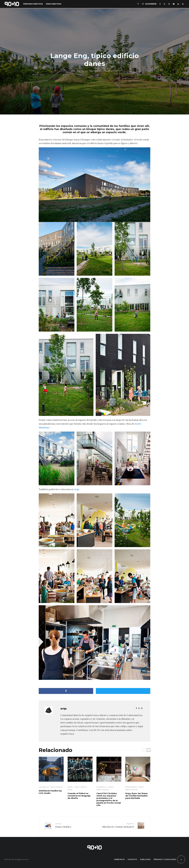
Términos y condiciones (165, 857)
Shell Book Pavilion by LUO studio (50, 792)
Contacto (132, 857)
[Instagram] (169, 4)
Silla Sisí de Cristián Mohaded (115, 825)
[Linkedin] (178, 4)
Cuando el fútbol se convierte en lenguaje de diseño (79, 796)
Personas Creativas (33, 4)
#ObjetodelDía (131, 787)
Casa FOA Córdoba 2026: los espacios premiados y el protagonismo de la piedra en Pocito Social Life (109, 799)
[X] (164, 4)
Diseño (70, 787)
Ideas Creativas (54, 4)
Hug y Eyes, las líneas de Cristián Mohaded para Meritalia (136, 796)
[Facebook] (160, 4)
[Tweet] (123, 691)
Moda (70, 790)
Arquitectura (82, 71)
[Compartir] (66, 691)
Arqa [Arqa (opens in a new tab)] (77, 489)
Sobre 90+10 (119, 857)
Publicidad (145, 857)
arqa (73, 71)
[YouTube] (174, 4)
